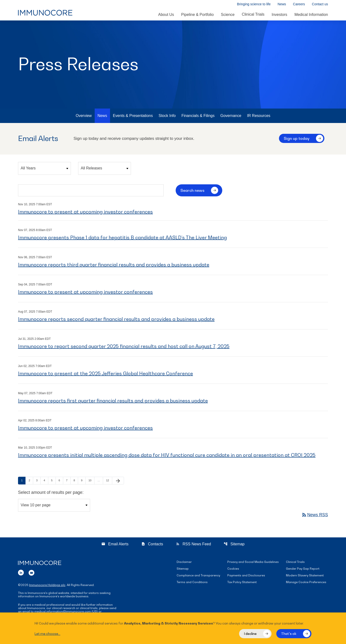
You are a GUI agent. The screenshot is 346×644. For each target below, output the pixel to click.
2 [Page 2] (31, 481)
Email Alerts (115, 545)
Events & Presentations (133, 117)
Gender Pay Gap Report (303, 570)
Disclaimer (184, 563)
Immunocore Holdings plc (47, 586)
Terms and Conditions (192, 583)
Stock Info (167, 117)
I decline (250, 634)
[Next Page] (118, 482)
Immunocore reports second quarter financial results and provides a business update (116, 320)
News (282, 4)
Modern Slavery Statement (305, 576)
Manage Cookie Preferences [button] (306, 583)
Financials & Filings (198, 117)
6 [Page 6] (61, 481)
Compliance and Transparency (198, 576)
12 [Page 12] (109, 481)
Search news (192, 191)
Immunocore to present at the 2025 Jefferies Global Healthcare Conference (105, 374)
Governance (231, 117)
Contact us (320, 4)
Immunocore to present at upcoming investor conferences (85, 213)
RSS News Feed (193, 545)
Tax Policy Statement (242, 583)
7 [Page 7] (68, 481)
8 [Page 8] (76, 481)
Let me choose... (47, 634)
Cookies (233, 570)
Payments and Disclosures (246, 576)
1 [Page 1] (23, 481)
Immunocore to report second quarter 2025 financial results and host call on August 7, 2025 (124, 347)
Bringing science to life (254, 4)
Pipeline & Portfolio (197, 15)
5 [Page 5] (53, 481)
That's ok (289, 634)
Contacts (152, 545)
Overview (84, 117)
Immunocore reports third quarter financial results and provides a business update (114, 266)
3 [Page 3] (38, 481)
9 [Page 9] (83, 481)
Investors (279, 15)
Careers (299, 4)
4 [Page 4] (46, 481)
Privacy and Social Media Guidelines (253, 563)
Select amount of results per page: (51, 493)
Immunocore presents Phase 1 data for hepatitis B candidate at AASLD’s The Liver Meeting (122, 238)
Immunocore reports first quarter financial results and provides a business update (113, 402)
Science (228, 15)
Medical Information (311, 15)
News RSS (315, 516)
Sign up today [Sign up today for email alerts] (297, 139)
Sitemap (234, 545)
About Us (166, 15)
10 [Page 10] (91, 481)
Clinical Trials (253, 14)
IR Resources (259, 117)
